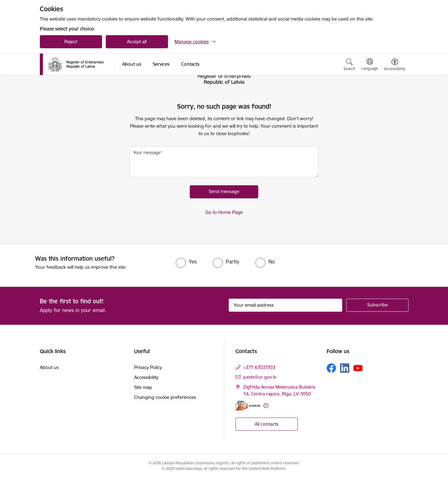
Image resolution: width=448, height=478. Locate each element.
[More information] (266, 406)
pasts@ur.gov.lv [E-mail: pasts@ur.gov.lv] (260, 377)
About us (49, 367)
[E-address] (248, 406)
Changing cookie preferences (165, 397)
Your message (147, 153)
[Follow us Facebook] (331, 368)
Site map (143, 387)
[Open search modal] (349, 65)
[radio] (186, 262)
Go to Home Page (224, 212)
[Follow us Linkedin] (345, 368)
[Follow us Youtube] (358, 368)
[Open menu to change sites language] (370, 65)
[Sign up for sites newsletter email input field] (285, 305)
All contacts (267, 424)
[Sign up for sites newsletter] (377, 305)
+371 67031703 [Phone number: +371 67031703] (259, 367)
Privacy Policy (148, 367)
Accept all (137, 42)
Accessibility (146, 377)
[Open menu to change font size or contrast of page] (395, 65)
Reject (71, 42)
